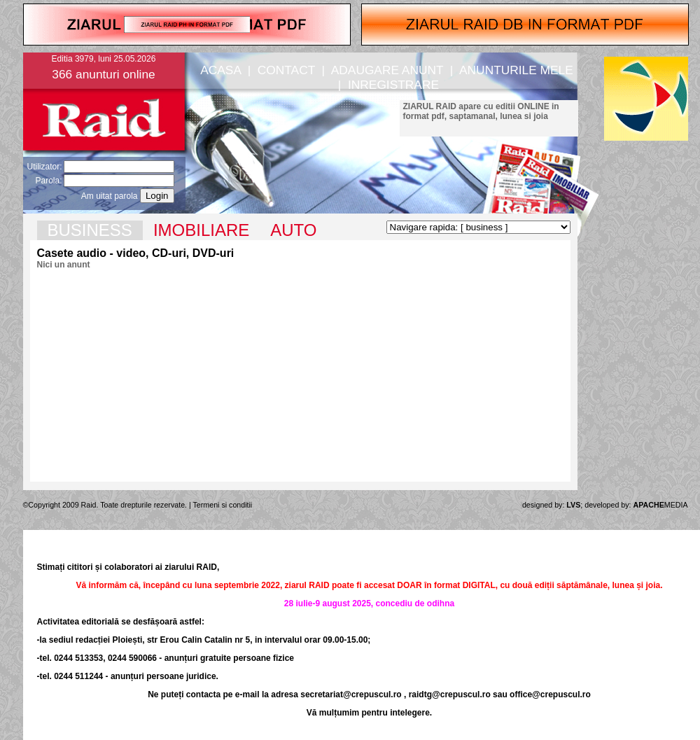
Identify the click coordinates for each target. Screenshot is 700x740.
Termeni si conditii (223, 505)
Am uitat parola (110, 196)
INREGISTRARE (393, 85)
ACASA (220, 70)
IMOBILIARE (201, 230)
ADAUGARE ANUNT (387, 70)
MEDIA (661, 505)
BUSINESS (90, 230)
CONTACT (286, 70)
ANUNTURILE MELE (516, 70)
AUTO (293, 230)
